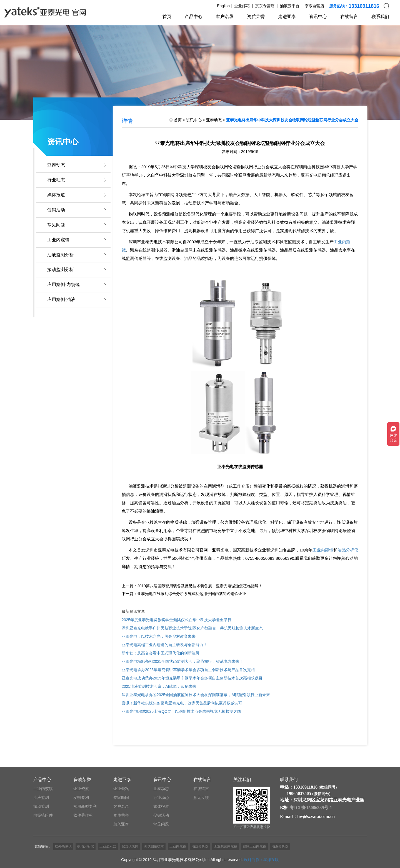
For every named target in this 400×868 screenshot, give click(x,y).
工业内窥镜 (58, 240)
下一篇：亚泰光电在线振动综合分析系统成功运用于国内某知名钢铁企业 (184, 594)
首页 (167, 17)
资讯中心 (318, 17)
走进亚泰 (287, 17)
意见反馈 (201, 797)
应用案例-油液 (61, 299)
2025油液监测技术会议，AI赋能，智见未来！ (161, 686)
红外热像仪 (63, 846)
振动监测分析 (61, 269)
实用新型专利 (85, 806)
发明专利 (81, 797)
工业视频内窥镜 (226, 846)
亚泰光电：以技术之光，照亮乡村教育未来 (159, 636)
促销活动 (56, 210)
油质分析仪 (200, 846)
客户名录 (225, 17)
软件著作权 (83, 815)
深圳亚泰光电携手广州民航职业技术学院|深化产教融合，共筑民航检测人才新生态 (192, 628)
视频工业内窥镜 (254, 846)
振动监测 (41, 806)
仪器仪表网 (130, 846)
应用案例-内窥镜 (63, 284)
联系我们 (380, 17)
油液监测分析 (61, 255)
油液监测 (41, 797)
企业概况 (121, 789)
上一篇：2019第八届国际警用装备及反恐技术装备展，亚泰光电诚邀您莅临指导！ (192, 586)
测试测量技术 (154, 846)
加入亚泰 (121, 824)
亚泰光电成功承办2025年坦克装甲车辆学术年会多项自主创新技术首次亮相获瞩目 (192, 678)
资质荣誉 (256, 17)
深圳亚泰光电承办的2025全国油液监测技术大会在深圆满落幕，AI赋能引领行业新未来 (196, 695)
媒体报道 (56, 195)
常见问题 (56, 225)
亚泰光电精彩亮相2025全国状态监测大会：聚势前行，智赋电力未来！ (182, 661)
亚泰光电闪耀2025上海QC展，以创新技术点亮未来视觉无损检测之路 (181, 711)
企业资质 (81, 789)
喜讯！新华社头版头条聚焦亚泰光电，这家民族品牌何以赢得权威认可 (182, 703)
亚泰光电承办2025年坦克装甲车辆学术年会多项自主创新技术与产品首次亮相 (188, 670)
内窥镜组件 (43, 815)
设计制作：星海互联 (261, 860)
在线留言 (349, 17)
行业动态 (56, 180)
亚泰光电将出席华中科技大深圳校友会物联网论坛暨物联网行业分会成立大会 (292, 120)
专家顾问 (121, 797)
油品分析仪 (348, 550)
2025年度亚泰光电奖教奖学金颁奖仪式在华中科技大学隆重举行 (177, 620)
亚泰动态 (56, 165)
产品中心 (194, 17)
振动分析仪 (86, 846)
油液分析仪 (280, 846)
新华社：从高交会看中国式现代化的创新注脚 (161, 653)
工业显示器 (108, 846)
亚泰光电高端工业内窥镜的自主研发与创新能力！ (164, 645)
